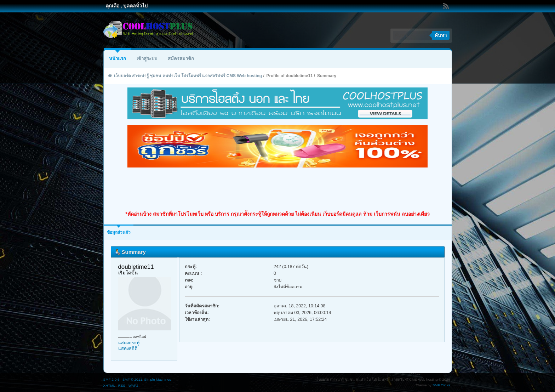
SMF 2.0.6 (111, 379)
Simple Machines (158, 379)
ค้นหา (441, 35)
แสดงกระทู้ (129, 343)
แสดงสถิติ (128, 348)
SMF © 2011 (132, 379)
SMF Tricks (441, 385)
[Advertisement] (277, 189)
